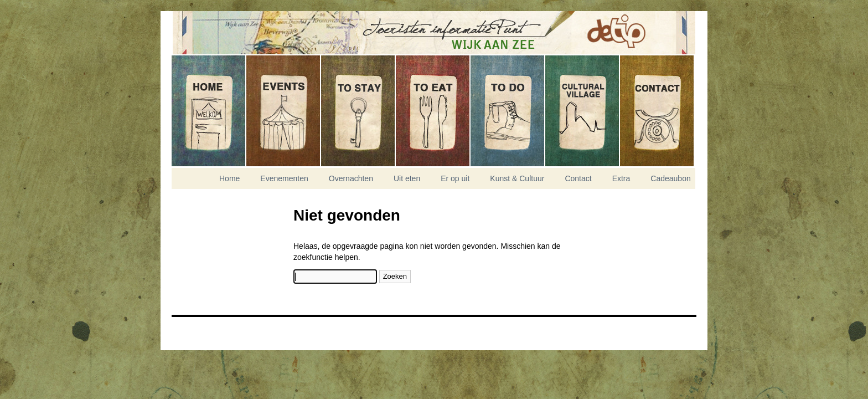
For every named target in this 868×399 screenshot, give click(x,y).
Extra (621, 178)
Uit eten (433, 111)
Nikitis (199, 330)
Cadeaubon (670, 178)
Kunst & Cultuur (583, 111)
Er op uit (508, 111)
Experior (199, 336)
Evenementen (284, 111)
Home (209, 111)
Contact (657, 111)
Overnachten (358, 111)
